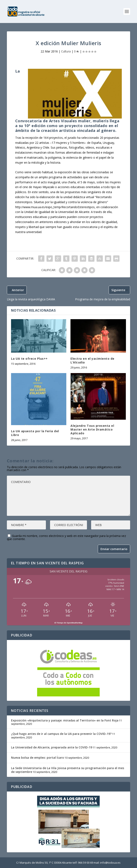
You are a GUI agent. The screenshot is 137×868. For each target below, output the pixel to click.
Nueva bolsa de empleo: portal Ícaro (38, 758)
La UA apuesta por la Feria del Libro (35, 433)
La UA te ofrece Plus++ (29, 359)
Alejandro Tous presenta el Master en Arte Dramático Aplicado (92, 429)
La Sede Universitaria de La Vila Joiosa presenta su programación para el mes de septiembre (68, 770)
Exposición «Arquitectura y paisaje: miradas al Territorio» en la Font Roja (65, 720)
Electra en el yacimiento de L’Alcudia (92, 360)
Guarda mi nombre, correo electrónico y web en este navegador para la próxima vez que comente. (66, 537)
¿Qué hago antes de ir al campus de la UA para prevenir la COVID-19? (61, 734)
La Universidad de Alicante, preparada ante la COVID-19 (52, 747)
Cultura (66, 51)
